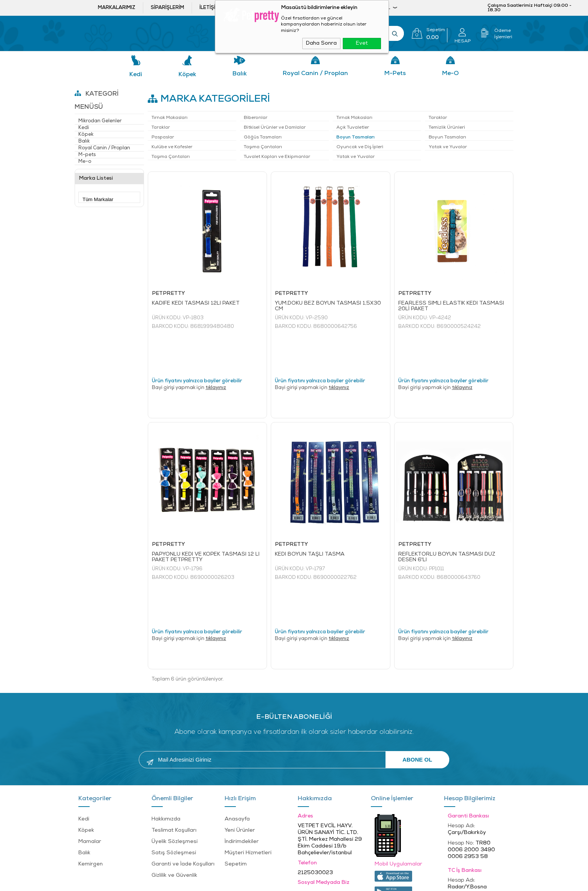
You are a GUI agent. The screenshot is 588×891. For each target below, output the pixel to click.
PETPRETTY (168, 294)
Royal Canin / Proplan (315, 74)
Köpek (187, 75)
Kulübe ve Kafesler (172, 147)
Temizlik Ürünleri (447, 128)
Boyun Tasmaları (355, 137)
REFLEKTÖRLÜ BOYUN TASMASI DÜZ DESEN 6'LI (447, 517)
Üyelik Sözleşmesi (175, 761)
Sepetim (236, 784)
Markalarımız (117, 8)
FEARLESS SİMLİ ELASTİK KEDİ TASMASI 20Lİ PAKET (451, 306)
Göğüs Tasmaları (263, 137)
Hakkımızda (166, 739)
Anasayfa (237, 739)
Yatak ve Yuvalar (448, 147)
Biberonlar (256, 118)
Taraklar (438, 118)
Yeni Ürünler (240, 750)
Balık (240, 74)
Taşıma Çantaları (263, 147)
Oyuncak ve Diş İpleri (360, 147)
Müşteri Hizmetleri (248, 773)
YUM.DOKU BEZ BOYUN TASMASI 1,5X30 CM (328, 306)
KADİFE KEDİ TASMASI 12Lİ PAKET (196, 303)
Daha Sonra (321, 43)
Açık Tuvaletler (353, 128)
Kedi (136, 75)
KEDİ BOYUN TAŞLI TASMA (310, 514)
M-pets (395, 74)
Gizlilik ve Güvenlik (174, 795)
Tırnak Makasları (169, 118)
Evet (362, 43)
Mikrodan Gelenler (100, 121)
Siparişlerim (167, 8)
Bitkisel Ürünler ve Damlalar (275, 128)
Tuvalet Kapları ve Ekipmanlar (277, 157)
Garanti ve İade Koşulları (183, 784)
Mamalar (90, 761)
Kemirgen (91, 784)
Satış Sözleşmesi (174, 773)
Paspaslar (163, 137)
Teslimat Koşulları (174, 750)
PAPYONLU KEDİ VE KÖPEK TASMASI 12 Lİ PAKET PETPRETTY (206, 517)
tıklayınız (216, 348)
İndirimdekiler (242, 761)
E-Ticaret (271, 882)
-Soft (252, 882)
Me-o (450, 74)
